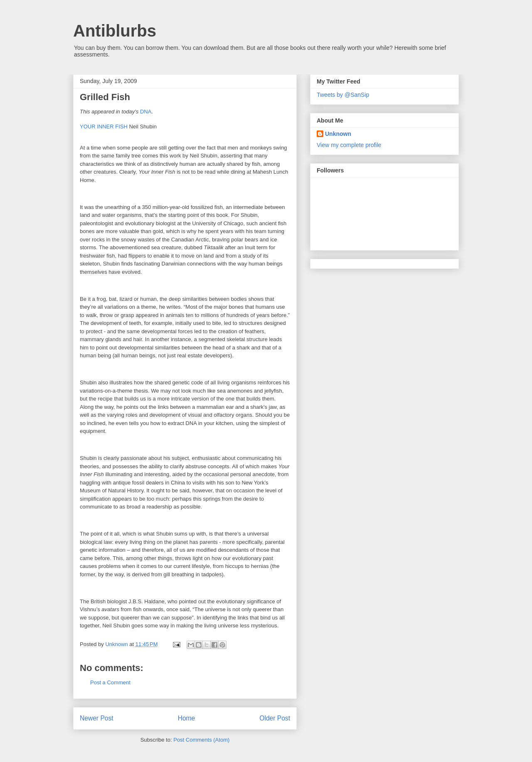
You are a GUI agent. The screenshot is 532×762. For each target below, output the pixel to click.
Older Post (275, 718)
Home (187, 718)
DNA (146, 112)
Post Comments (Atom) (201, 740)
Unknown (338, 134)
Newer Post (97, 718)
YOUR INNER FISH (104, 127)
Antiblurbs (115, 31)
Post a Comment (110, 682)
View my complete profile (349, 145)
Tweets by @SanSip (343, 95)
